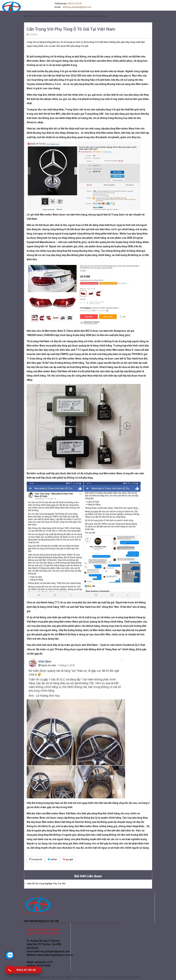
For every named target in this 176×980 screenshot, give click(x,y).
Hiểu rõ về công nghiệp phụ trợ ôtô (46, 882)
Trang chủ (31, 15)
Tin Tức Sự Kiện (49, 15)
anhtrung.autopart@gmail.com (68, 7)
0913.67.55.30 (75, 4)
